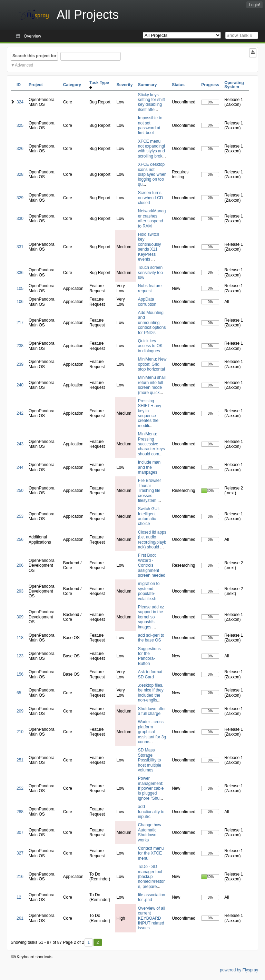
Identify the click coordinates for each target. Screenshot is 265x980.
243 (20, 444)
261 (20, 918)
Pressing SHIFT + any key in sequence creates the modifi (150, 413)
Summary (148, 85)
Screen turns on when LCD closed (151, 198)
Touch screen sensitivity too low (150, 272)
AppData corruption (147, 302)
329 (20, 198)
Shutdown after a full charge (152, 711)
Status (178, 85)
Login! (254, 5)
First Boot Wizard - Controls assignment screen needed (152, 565)
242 (20, 413)
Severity (125, 85)
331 (20, 247)
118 (20, 638)
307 (20, 832)
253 (20, 516)
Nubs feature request (150, 288)
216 (20, 877)
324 (20, 102)
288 (20, 812)
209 (20, 711)
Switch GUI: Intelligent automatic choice (149, 516)
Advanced (24, 65)
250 (20, 491)
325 (20, 125)
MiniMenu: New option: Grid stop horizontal (152, 364)
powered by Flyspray (239, 970)
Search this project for (34, 56)
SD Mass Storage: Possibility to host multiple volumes (150, 760)
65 (19, 693)
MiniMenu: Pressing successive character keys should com (151, 444)
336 (20, 273)
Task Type (100, 85)
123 (20, 656)
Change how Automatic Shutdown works (150, 832)
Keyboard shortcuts (32, 957)
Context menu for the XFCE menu (151, 853)
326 (20, 149)
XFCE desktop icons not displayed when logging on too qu (152, 174)
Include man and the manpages (149, 467)
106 (20, 302)
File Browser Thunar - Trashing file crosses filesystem (150, 491)
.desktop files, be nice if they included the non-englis (151, 693)
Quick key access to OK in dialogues (150, 346)
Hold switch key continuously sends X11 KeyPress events (150, 247)
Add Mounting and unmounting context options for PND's (152, 323)
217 (20, 323)
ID (19, 85)
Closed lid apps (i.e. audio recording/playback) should (152, 540)
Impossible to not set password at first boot (150, 125)
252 (20, 788)
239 (20, 364)
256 (20, 539)
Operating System (234, 85)
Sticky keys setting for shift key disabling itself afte (151, 102)
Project (36, 85)
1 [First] (89, 942)
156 (20, 674)
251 (20, 760)
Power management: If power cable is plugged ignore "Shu (151, 788)
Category (72, 85)
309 (20, 617)
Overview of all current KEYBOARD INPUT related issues (152, 918)
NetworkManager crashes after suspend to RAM (152, 218)
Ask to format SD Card (150, 674)
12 (19, 897)
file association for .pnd (152, 897)
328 (20, 174)
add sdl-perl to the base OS (151, 638)
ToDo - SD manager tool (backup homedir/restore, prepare (151, 877)
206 (20, 565)
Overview (32, 36)
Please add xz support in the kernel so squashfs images (151, 617)
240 (20, 385)
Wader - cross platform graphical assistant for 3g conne (152, 732)
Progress (210, 85)
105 (20, 289)
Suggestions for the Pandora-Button (149, 656)
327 (20, 853)
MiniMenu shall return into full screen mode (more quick (152, 385)
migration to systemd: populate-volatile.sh (149, 591)
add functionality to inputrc (151, 812)
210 (20, 732)
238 (20, 346)
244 (20, 467)
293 (20, 591)
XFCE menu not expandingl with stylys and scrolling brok (151, 149)
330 (20, 219)
